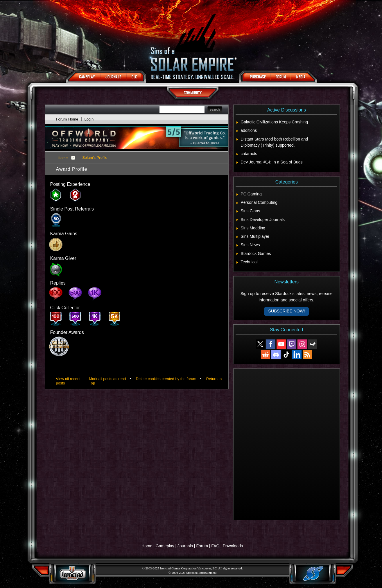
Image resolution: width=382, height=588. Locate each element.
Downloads (233, 546)
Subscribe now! (286, 311)
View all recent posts (68, 381)
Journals (185, 546)
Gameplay (165, 546)
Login (89, 119)
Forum (202, 546)
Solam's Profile (95, 158)
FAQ (215, 546)
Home (63, 158)
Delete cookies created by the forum (166, 379)
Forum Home (67, 119)
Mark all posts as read (107, 379)
